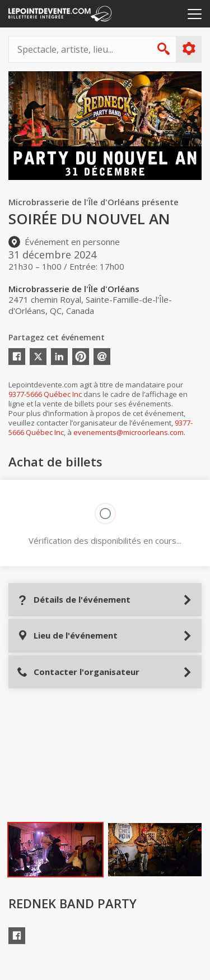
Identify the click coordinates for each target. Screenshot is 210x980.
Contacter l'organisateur (78, 672)
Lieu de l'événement (67, 635)
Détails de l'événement (74, 600)
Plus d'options (188, 49)
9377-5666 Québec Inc (45, 394)
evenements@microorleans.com (129, 432)
